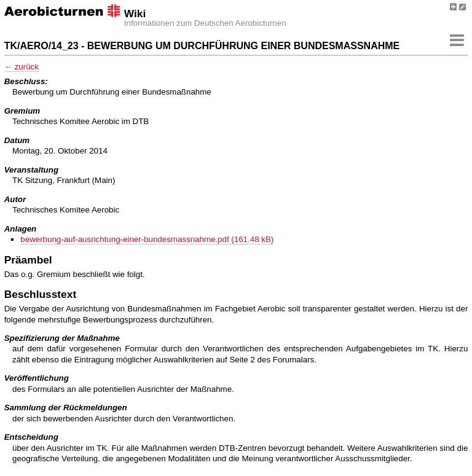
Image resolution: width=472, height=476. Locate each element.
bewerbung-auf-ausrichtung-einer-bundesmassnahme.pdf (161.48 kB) (147, 239)
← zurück (22, 67)
